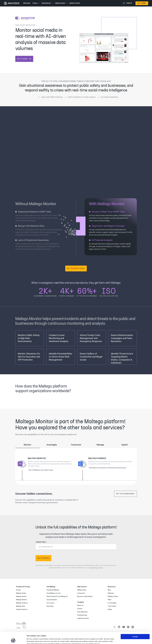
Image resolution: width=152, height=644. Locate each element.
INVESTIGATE (75, 3)
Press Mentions (82, 612)
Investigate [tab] (52, 445)
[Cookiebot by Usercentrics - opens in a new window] (13, 640)
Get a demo (51, 603)
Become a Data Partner (85, 596)
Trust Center (112, 606)
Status (110, 609)
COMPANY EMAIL (76, 545)
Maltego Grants (113, 596)
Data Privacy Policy (97, 568)
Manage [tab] (100, 445)
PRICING (27, 3)
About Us (80, 605)
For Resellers (112, 603)
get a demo (24, 59)
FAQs (110, 600)
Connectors (81, 593)
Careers (80, 609)
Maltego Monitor (37, 458)
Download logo (82, 615)
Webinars (111, 593)
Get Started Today (76, 268)
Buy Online (50, 606)
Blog (109, 590)
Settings (105, 640)
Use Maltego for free (54, 593)
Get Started (43, 558)
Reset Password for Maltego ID (57, 596)
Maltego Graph (21, 593)
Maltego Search (21, 596)
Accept (135, 625)
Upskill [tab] (125, 445)
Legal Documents (83, 618)
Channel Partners (22, 609)
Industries (60, 3)
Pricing (18, 590)
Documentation (52, 600)
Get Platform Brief (125, 494)
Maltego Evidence (97, 458)
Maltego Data (21, 606)
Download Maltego (53, 590)
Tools (35, 3)
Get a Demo (142, 3)
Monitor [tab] (27, 445)
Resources (46, 3)
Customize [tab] (76, 445)
